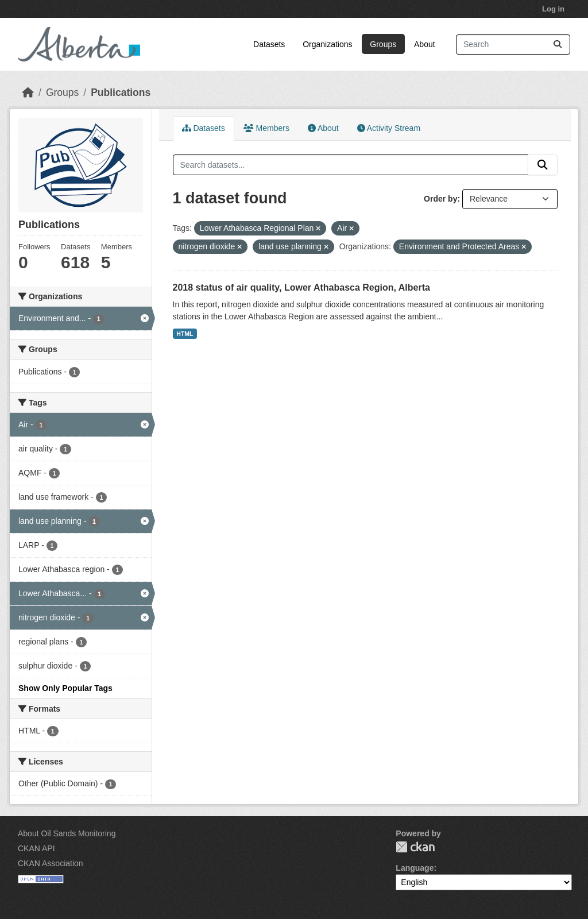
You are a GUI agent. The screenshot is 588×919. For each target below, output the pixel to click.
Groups (383, 44)
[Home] (28, 92)
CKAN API (36, 848)
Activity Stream (389, 128)
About (425, 44)
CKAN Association (51, 863)
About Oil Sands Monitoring (67, 833)
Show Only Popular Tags (65, 688)
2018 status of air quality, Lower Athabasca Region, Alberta (301, 287)
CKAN (415, 847)
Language (415, 868)
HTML (185, 334)
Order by (440, 199)
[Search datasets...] (513, 45)
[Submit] (558, 45)
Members (266, 128)
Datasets (269, 44)
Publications (121, 92)
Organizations (327, 44)
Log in (553, 9)
